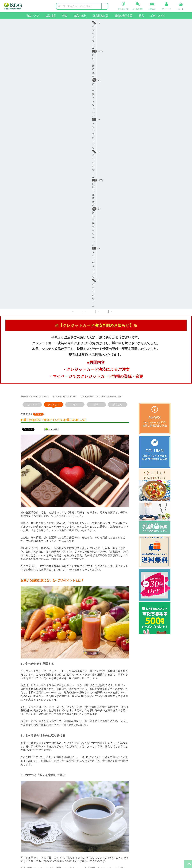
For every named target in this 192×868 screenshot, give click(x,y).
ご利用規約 (69, 806)
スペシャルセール (153, 23)
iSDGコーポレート (109, 795)
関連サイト (104, 785)
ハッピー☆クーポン (120, 23)
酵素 (141, 16)
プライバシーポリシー (74, 811)
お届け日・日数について (43, 800)
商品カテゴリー (8, 785)
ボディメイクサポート (11, 833)
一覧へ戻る (75, 745)
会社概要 (68, 795)
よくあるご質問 (38, 811)
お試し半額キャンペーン (84, 23)
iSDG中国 (104, 800)
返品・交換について (41, 806)
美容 (65, 16)
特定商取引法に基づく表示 (77, 816)
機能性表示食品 (123, 16)
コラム (66, 800)
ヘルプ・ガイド (38, 785)
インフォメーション (73, 785)
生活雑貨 (51, 16)
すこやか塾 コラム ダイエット (65, 114)
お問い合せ (36, 816)
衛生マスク (33, 16)
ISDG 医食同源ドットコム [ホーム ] (35, 114)
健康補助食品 (100, 16)
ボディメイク (158, 16)
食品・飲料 (80, 16)
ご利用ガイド (37, 795)
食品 (2, 811)
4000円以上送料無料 (47, 23)
